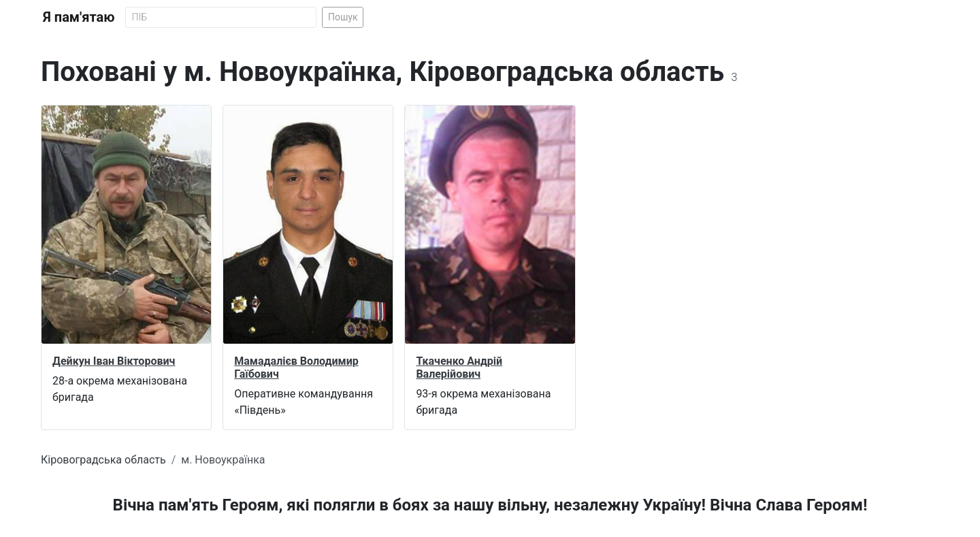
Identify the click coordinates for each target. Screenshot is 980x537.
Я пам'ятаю (79, 17)
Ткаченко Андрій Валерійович (459, 368)
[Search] (221, 17)
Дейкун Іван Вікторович (114, 361)
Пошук (343, 17)
